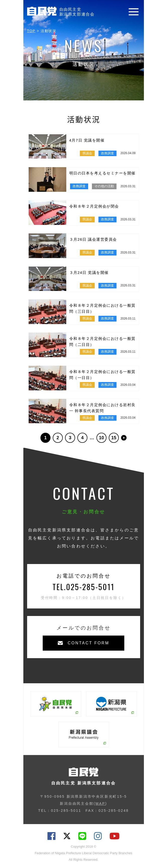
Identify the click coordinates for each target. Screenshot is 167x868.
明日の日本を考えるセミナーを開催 (102, 173)
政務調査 (107, 153)
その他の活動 (104, 186)
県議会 (87, 153)
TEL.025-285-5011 (83, 587)
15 (114, 438)
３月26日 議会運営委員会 (93, 239)
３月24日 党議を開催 (89, 272)
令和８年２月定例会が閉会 (94, 206)
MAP (100, 803)
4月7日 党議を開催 (87, 140)
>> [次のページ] (124, 438)
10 (101, 438)
